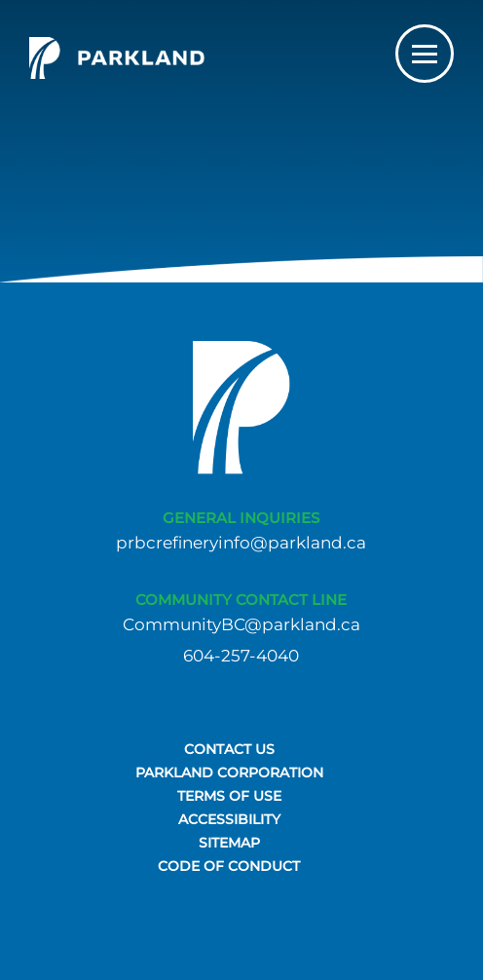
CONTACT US (229, 749)
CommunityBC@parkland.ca (241, 625)
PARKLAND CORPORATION (229, 773)
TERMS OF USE (229, 796)
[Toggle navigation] (425, 54)
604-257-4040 (241, 656)
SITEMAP (229, 843)
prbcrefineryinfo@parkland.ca (241, 543)
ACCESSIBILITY (229, 819)
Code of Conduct (229, 866)
